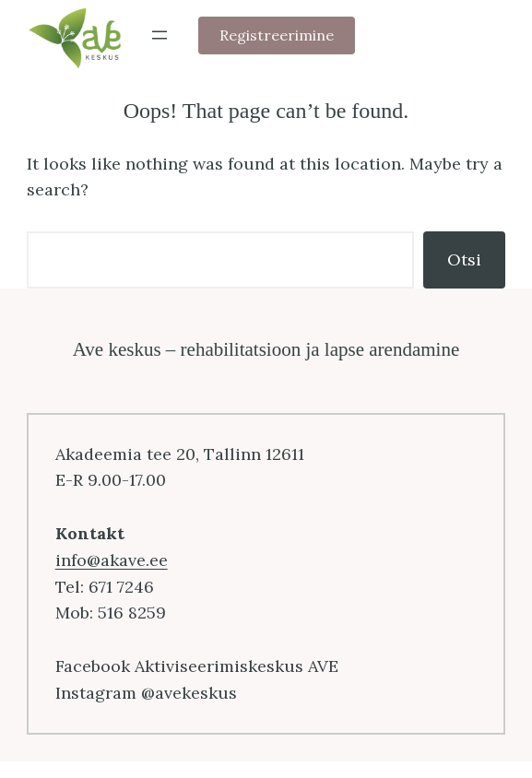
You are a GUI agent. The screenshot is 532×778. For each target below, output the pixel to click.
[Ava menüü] (160, 35)
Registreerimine (277, 35)
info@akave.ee (112, 560)
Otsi (464, 259)
